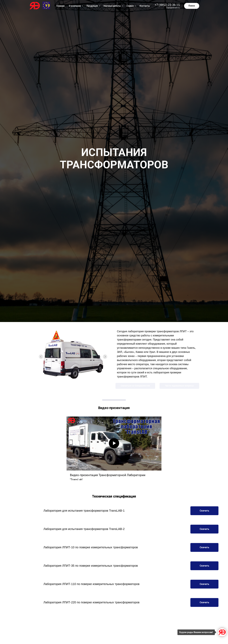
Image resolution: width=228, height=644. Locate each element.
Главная (60, 6)
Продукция (92, 6)
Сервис (130, 6)
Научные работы (112, 6)
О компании (75, 6)
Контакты (145, 6)
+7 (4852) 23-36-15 (167, 5)
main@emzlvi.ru (173, 8)
